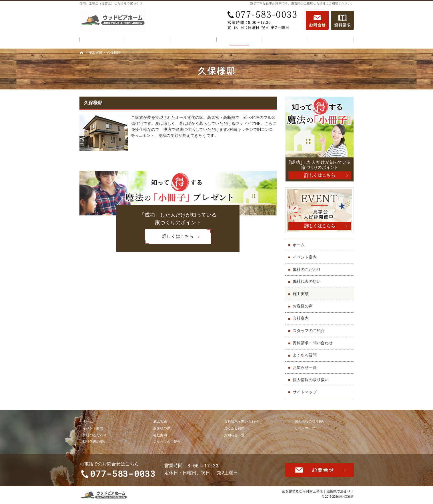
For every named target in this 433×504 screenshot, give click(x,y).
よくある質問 (305, 355)
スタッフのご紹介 (309, 331)
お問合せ (317, 20)
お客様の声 (303, 306)
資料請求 (342, 20)
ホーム (299, 245)
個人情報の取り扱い (311, 380)
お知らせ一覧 (305, 367)
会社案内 (301, 318)
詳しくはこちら (169, 237)
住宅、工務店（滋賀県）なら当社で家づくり (111, 4)
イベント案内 (305, 257)
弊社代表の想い (307, 281)
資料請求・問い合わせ (313, 343)
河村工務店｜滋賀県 (321, 491)
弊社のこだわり (307, 269)
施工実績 (301, 294)
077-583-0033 (264, 20)
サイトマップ (305, 392)
